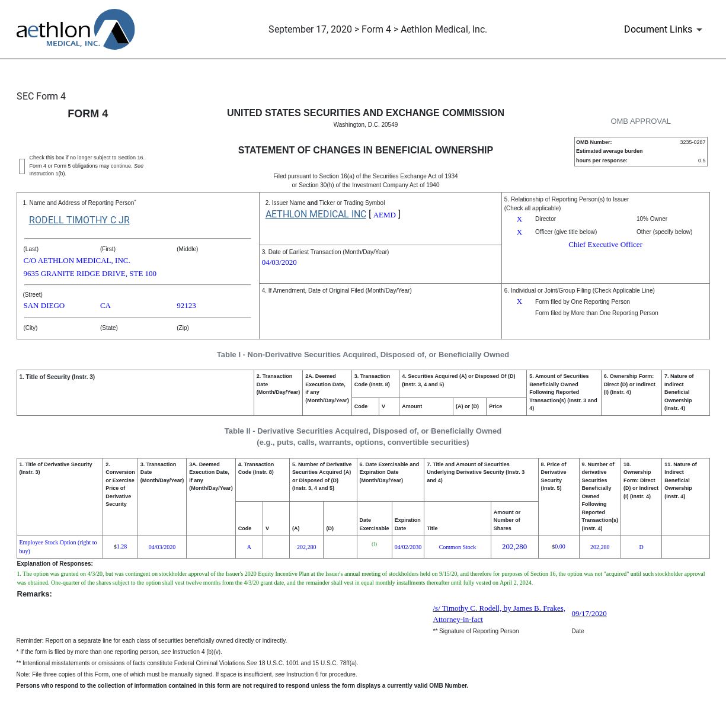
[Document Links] (665, 30)
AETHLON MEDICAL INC (316, 214)
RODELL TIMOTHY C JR (79, 220)
